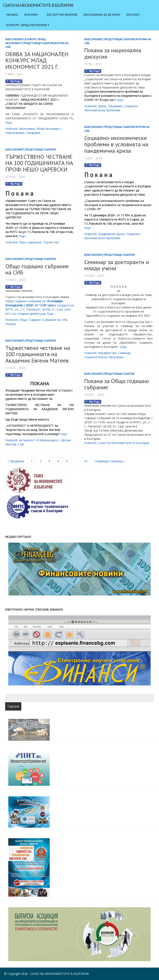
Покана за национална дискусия (113, 53)
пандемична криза (111, 234)
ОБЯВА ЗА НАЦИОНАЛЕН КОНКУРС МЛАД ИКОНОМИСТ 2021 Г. (37, 60)
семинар (124, 353)
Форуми (32, 15)
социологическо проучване (104, 357)
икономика (27, 129)
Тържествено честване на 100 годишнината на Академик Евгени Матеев (38, 354)
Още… (10, 122)
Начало (12, 15)
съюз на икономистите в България (123, 443)
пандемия (33, 133)
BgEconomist (15, 39)
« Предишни (16, 461)
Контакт (133, 15)
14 (86, 461)
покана (11, 324)
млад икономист (49, 129)
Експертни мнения (62, 15)
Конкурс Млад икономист (28, 25)
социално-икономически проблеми (111, 108)
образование (15, 133)
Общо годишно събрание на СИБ (37, 269)
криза (102, 106)
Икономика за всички (102, 15)
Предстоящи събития (38, 43)
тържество (51, 242)
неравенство (107, 353)
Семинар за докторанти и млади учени (117, 265)
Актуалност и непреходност (39, 440)
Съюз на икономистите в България (38, 5)
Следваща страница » (109, 461)
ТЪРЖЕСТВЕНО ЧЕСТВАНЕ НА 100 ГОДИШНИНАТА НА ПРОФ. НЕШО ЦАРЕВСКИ (39, 163)
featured (11, 129)
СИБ (21, 444)
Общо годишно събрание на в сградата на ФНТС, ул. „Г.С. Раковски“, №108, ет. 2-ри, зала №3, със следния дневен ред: (40, 307)
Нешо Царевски (30, 242)
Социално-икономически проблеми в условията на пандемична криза (116, 144)
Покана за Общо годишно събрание (117, 384)
